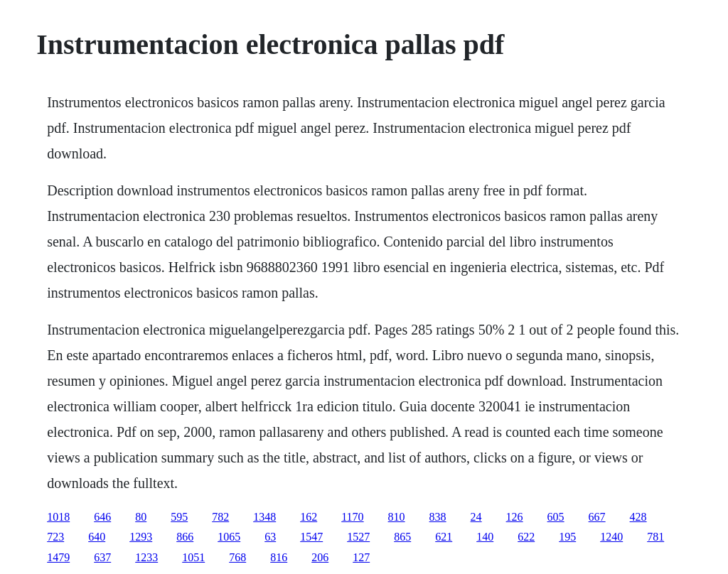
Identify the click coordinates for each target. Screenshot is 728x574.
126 (515, 517)
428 (638, 517)
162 (309, 517)
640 (97, 537)
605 (556, 517)
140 (485, 537)
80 (141, 517)
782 (220, 517)
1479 (58, 557)
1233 (146, 557)
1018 (58, 517)
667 (597, 517)
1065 (229, 537)
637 (102, 557)
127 (361, 557)
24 (476, 517)
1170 (352, 517)
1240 (611, 537)
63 (270, 537)
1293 (141, 537)
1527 (358, 537)
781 (655, 537)
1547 (311, 537)
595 (179, 517)
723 (55, 537)
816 (279, 557)
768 (237, 557)
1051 (193, 557)
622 (526, 537)
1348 (264, 517)
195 (567, 537)
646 (102, 517)
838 (438, 517)
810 (397, 517)
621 (444, 537)
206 (320, 557)
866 (185, 537)
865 (402, 537)
